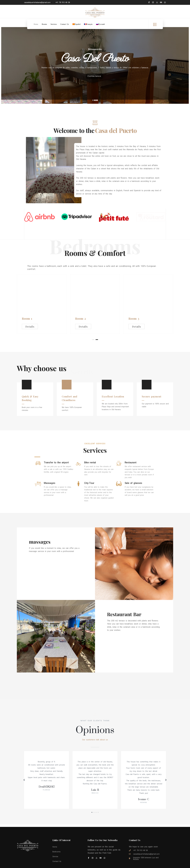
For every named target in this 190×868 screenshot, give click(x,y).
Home (36, 24)
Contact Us (65, 24)
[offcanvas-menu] (155, 25)
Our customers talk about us (95, 724)
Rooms (44, 24)
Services (54, 24)
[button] (92, 797)
